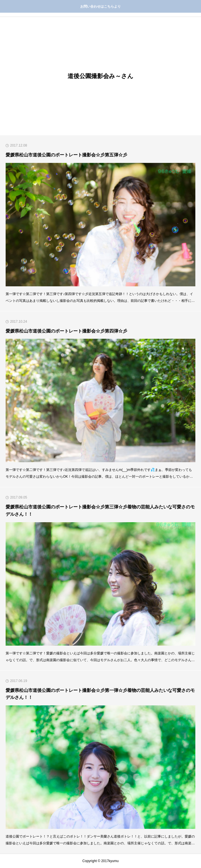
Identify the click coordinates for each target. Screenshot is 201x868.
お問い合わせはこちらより (100, 6)
